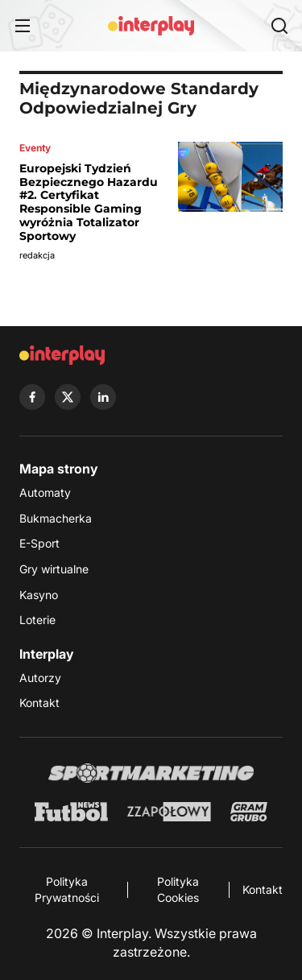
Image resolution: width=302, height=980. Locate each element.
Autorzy (40, 678)
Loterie (37, 620)
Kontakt (39, 703)
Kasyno (39, 595)
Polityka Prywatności (67, 889)
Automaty (45, 492)
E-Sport (39, 543)
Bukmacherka (56, 518)
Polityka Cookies (178, 889)
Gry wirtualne (54, 569)
